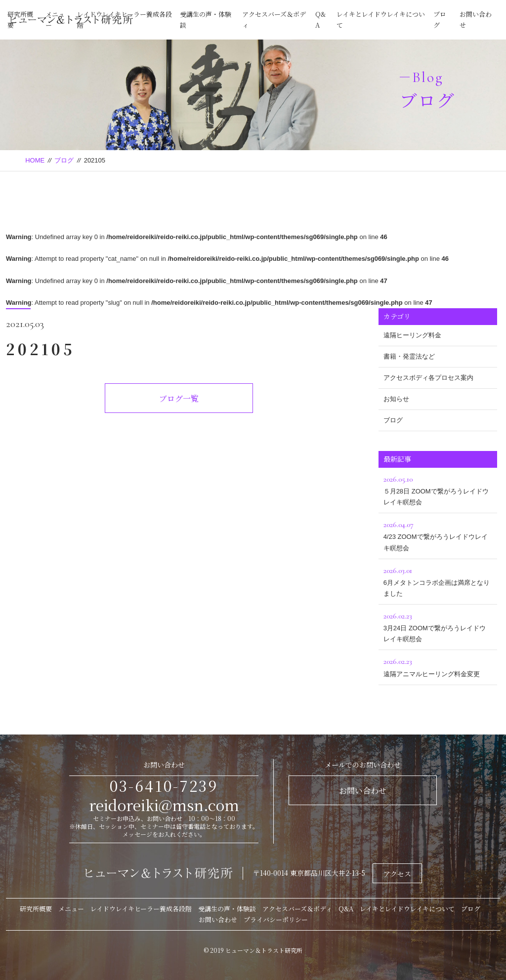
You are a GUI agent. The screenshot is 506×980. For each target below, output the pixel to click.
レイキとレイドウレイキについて (407, 909)
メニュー (71, 909)
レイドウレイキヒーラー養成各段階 (141, 909)
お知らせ (396, 399)
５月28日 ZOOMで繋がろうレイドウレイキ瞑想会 (438, 489)
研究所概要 (36, 909)
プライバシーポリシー (276, 919)
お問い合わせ (363, 791)
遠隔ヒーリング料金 (412, 335)
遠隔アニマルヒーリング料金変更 (438, 666)
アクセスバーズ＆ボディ (297, 909)
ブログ (64, 160)
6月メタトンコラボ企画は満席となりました (438, 581)
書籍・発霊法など (409, 356)
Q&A (346, 909)
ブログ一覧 (179, 398)
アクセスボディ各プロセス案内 (428, 378)
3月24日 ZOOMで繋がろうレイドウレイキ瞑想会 (438, 626)
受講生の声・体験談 (227, 909)
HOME (35, 160)
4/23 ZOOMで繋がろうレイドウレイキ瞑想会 (438, 535)
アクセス (397, 874)
